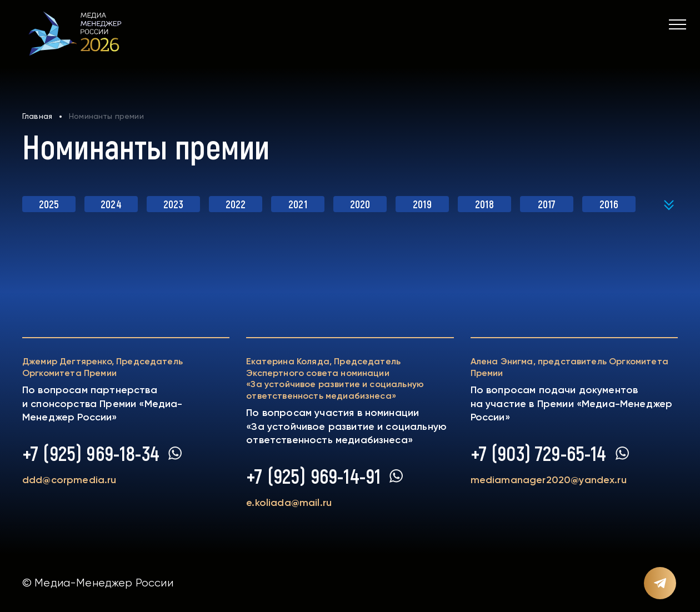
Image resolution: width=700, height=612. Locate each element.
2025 (49, 204)
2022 (236, 204)
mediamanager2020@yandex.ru (549, 480)
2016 (609, 204)
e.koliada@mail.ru (289, 503)
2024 (111, 204)
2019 (422, 204)
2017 (547, 204)
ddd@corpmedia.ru (69, 480)
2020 (360, 204)
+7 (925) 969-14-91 (313, 476)
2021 (298, 204)
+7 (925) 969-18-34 (91, 453)
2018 (484, 204)
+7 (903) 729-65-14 (539, 453)
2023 (174, 204)
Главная (37, 116)
